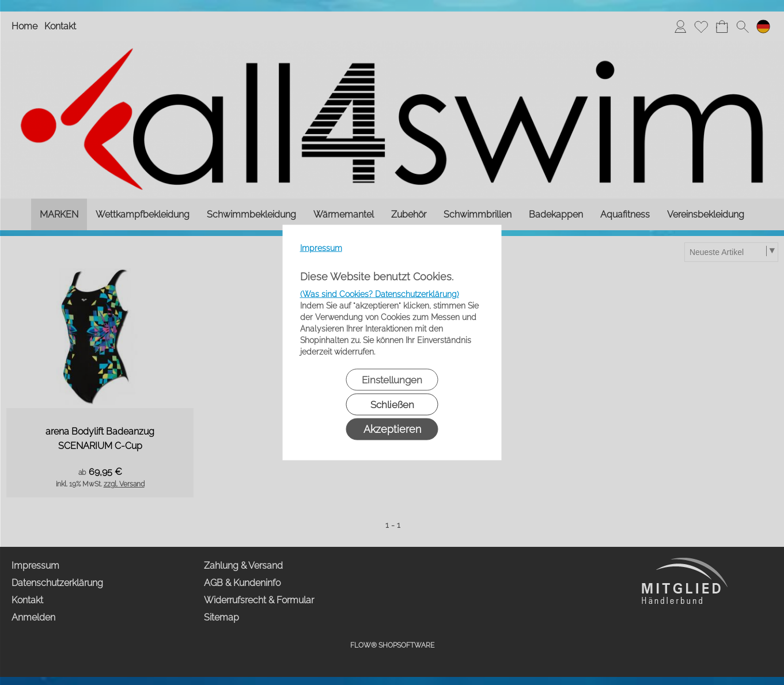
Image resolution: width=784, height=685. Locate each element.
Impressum (321, 248)
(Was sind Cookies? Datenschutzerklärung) (380, 294)
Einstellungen (392, 380)
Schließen (392, 405)
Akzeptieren (392, 429)
